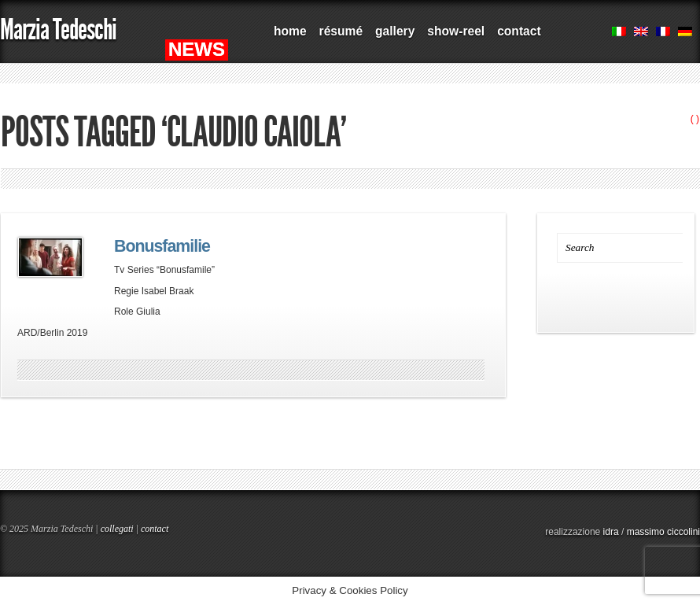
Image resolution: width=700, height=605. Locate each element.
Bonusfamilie (162, 246)
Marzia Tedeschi (58, 30)
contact (519, 31)
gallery (395, 31)
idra (611, 532)
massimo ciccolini (663, 532)
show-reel (456, 31)
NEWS (197, 49)
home (290, 31)
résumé (341, 31)
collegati (117, 529)
